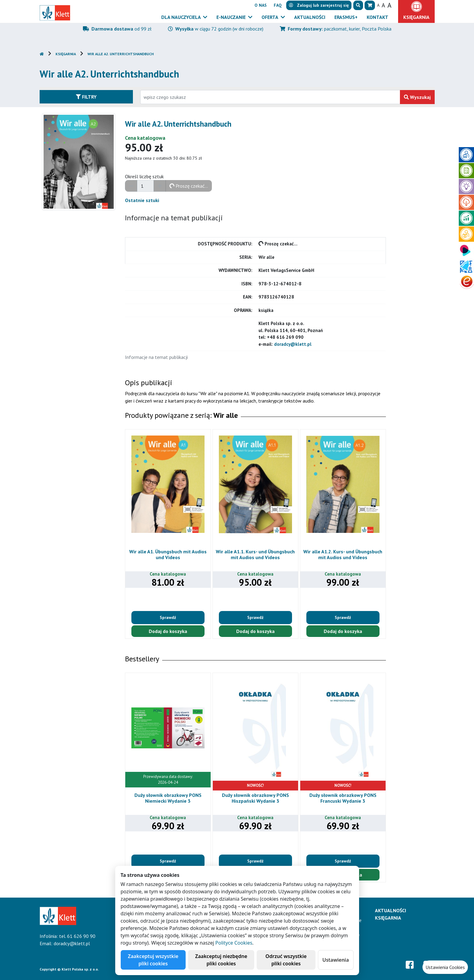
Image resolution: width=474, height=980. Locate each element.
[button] (358, 5)
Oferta (270, 17)
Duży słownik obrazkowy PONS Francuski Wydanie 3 (343, 798)
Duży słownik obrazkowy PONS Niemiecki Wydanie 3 (168, 798)
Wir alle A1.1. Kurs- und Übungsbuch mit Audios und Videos (255, 554)
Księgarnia (66, 54)
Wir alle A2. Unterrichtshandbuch (121, 54)
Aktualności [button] (310, 17)
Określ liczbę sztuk (144, 176)
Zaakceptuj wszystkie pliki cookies (153, 960)
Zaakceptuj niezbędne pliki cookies (221, 960)
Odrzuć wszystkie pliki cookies (286, 960)
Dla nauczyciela (182, 17)
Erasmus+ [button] (346, 17)
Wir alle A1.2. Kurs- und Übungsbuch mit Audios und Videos (343, 554)
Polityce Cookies (234, 943)
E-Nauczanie (232, 17)
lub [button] (319, 5)
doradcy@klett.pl (293, 344)
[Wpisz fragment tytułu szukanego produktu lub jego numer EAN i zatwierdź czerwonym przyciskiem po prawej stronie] (270, 97)
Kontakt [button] (378, 17)
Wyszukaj (417, 97)
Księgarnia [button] (416, 17)
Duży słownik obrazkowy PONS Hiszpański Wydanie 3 (255, 798)
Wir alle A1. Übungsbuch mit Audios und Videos (168, 554)
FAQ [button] (278, 5)
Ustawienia (336, 960)
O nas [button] (261, 5)
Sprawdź (168, 617)
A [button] (378, 5)
